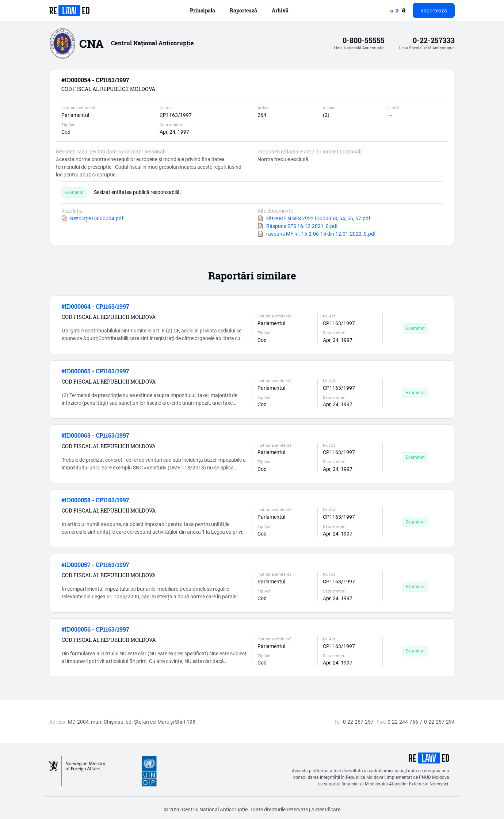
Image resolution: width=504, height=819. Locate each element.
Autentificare (326, 809)
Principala (203, 10)
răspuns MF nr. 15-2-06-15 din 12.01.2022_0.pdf (321, 234)
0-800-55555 (364, 40)
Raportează (243, 10)
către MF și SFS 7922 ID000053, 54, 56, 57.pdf (318, 218)
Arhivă (280, 10)
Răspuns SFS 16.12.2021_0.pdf (302, 226)
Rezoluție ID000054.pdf (97, 218)
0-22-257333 (434, 40)
